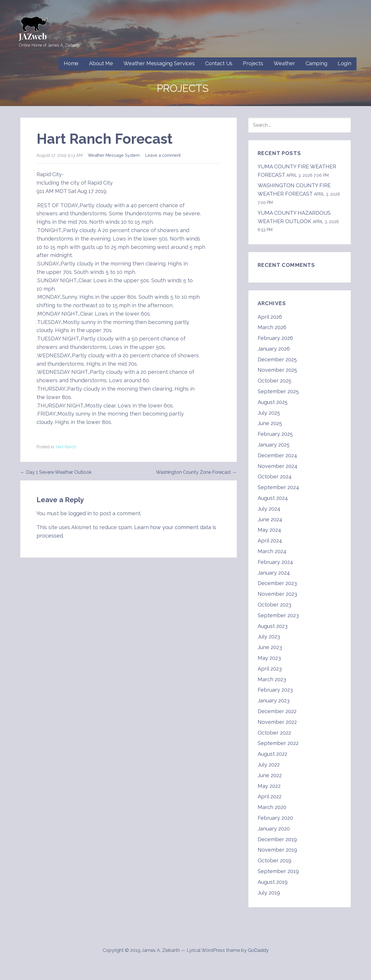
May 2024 (269, 530)
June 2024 (270, 519)
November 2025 (277, 370)
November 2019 (277, 850)
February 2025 (275, 434)
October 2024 (275, 477)
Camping (316, 63)
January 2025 (274, 445)
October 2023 (274, 605)
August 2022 (272, 754)
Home (71, 63)
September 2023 (278, 615)
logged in (80, 513)
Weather (284, 63)
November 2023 (277, 594)
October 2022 (274, 733)
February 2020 (275, 818)
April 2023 (270, 669)
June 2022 (270, 775)
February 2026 (275, 338)
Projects (253, 63)
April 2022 (270, 796)
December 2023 (277, 583)
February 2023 (275, 690)
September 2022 (278, 743)
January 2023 (274, 701)
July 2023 (269, 636)
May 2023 (269, 658)
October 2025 (274, 381)
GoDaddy (258, 950)
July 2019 (269, 893)
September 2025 (278, 391)
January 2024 (274, 573)
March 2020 (272, 807)
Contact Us (219, 63)
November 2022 (277, 722)
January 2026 (274, 349)
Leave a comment (163, 155)
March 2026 (272, 327)
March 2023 (272, 679)
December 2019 (277, 839)
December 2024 (277, 455)
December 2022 (277, 711)
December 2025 (277, 359)
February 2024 (275, 562)
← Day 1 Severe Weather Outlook (56, 472)
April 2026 (270, 317)
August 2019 (273, 882)
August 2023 (273, 626)
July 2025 (269, 413)
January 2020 (274, 829)
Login (344, 63)
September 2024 (278, 487)
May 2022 (269, 786)
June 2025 (270, 423)
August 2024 (273, 498)
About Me (101, 63)
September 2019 (278, 871)
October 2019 (274, 860)
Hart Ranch (66, 447)
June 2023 (270, 647)
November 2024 (278, 466)
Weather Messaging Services (159, 63)
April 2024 (270, 541)
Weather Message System (114, 155)
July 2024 (269, 509)
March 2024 (272, 551)
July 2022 (269, 765)
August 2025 (273, 402)
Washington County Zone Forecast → (196, 472)
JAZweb (33, 36)
